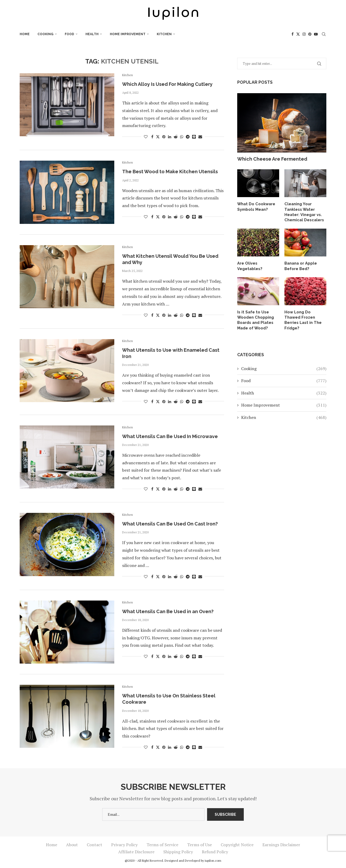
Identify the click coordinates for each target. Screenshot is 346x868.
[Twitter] (298, 34)
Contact (94, 845)
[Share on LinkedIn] (170, 137)
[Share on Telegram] (188, 137)
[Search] (324, 34)
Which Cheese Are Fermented (272, 159)
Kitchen (164, 34)
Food (69, 34)
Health (92, 34)
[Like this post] (146, 137)
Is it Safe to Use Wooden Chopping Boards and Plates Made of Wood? (255, 318)
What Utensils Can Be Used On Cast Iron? (170, 524)
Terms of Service (162, 845)
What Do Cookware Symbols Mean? (255, 206)
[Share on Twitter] (158, 137)
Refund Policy (215, 852)
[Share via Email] (200, 137)
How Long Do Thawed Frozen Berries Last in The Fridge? (305, 316)
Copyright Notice (237, 845)
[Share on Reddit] (176, 137)
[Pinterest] (310, 34)
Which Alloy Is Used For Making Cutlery (167, 84)
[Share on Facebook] (152, 137)
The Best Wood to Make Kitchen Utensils (170, 172)
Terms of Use (199, 845)
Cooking (45, 34)
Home (25, 34)
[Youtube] (316, 34)
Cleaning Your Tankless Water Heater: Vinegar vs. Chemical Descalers (303, 211)
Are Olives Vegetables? (249, 265)
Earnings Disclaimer (281, 845)
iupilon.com (213, 861)
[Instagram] (304, 34)
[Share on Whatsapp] (182, 137)
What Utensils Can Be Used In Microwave (170, 436)
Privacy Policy (124, 845)
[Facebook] (293, 34)
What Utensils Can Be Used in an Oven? (168, 611)
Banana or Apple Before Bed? (300, 265)
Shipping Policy (178, 852)
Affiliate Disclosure (136, 852)
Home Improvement (128, 34)
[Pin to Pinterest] (164, 137)
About (72, 845)
